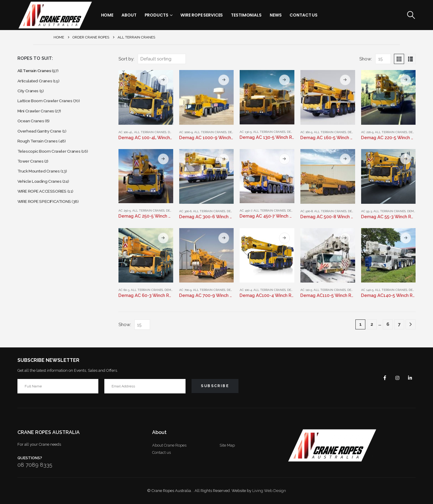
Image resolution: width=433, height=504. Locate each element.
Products (157, 15)
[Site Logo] (55, 15)
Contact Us (304, 15)
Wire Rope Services (202, 15)
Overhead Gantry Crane (42, 140)
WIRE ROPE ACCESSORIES (47, 208)
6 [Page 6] (388, 324)
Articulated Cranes (37, 83)
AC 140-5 (367, 290)
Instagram (395, 378)
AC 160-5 (306, 132)
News (276, 15)
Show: (366, 59)
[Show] (383, 59)
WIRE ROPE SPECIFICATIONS (49, 220)
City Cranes (29, 94)
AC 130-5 (246, 132)
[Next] (411, 324)
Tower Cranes (32, 174)
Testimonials (246, 15)
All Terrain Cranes (150, 132)
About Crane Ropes (169, 445)
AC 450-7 (246, 211)
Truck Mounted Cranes (41, 186)
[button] (411, 15)
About (129, 15)
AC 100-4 (246, 290)
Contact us (161, 452)
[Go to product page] (146, 97)
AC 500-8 (307, 211)
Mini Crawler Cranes (38, 117)
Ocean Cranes (32, 128)
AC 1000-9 (186, 132)
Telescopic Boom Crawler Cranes (53, 163)
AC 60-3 (124, 290)
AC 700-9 (185, 290)
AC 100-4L (126, 132)
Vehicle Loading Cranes (42, 197)
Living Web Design (269, 491)
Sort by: (126, 59)
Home (107, 15)
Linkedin (409, 378)
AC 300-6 (185, 211)
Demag (233, 132)
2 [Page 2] (372, 324)
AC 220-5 (367, 132)
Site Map (227, 445)
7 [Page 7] (399, 324)
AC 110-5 (306, 290)
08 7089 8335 (35, 465)
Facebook (380, 378)
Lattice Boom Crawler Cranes (49, 106)
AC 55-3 (367, 211)
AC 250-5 (125, 211)
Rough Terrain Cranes (40, 151)
